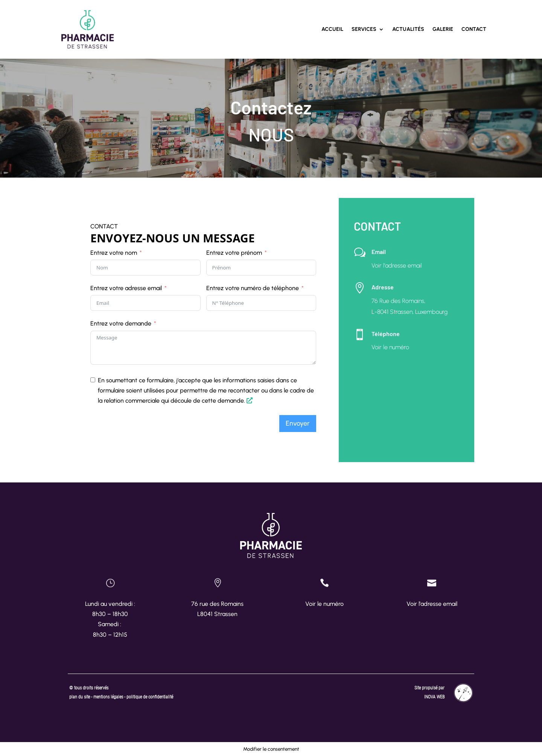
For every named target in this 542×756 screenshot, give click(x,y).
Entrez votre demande (121, 323)
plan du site (80, 697)
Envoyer (298, 423)
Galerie (443, 29)
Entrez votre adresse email (126, 288)
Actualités (408, 29)
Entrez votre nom (114, 253)
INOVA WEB (434, 697)
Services (364, 29)
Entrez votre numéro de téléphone (253, 288)
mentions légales (109, 697)
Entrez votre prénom (234, 253)
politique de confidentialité (150, 697)
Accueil (332, 29)
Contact (474, 29)
